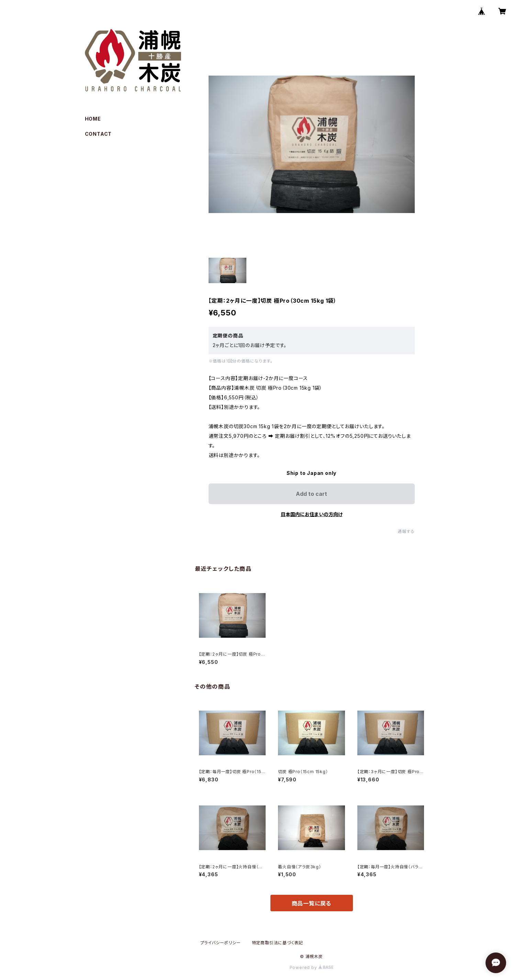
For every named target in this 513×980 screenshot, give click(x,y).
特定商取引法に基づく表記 (278, 943)
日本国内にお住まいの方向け (312, 514)
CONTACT (98, 134)
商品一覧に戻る (312, 903)
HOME (93, 119)
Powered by (312, 967)
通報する (406, 531)
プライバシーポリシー (221, 943)
